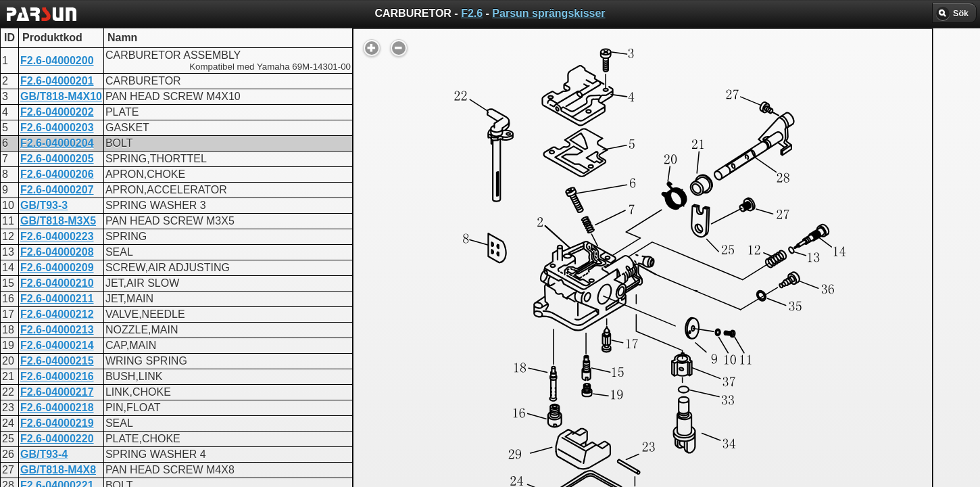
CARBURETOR (452, 349)
